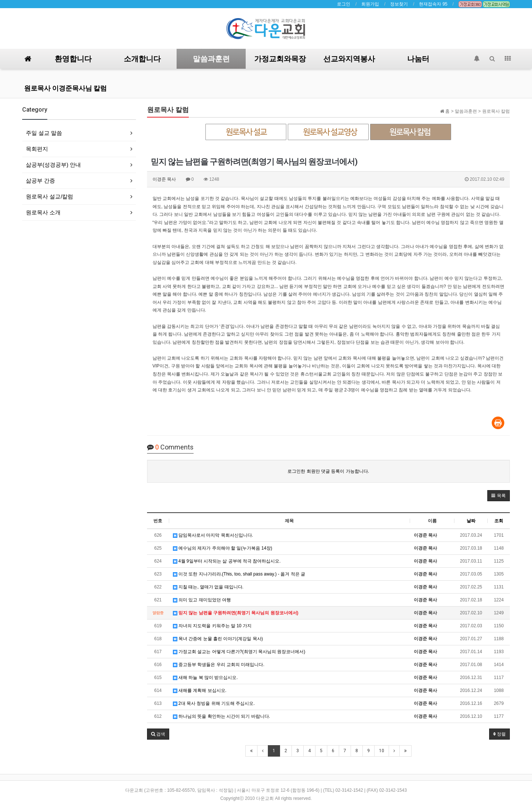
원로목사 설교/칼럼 (50, 196)
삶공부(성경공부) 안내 (53, 165)
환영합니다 (73, 59)
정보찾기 (399, 4)
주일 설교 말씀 (44, 133)
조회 (499, 521)
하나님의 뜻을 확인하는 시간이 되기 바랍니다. (221, 716)
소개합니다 (142, 59)
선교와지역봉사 (349, 59)
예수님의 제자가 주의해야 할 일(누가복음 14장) (223, 548)
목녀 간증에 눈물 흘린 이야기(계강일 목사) (218, 639)
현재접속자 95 (433, 4)
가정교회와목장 (280, 59)
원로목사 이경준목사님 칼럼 (65, 88)
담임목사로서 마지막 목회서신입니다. (213, 535)
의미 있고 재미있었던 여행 (202, 600)
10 (382, 751)
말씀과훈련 (211, 59)
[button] (499, 496)
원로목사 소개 (43, 212)
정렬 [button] (499, 734)
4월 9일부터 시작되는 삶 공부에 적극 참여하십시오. (227, 561)
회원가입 (370, 4)
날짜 (471, 521)
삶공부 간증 (40, 181)
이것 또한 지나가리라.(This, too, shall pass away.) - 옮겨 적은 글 (239, 574)
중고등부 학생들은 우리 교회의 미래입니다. (219, 665)
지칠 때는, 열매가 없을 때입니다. (208, 587)
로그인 (344, 4)
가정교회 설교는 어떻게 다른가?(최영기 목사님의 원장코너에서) (239, 652)
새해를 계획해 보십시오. (200, 690)
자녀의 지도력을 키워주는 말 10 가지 (212, 626)
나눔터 (418, 59)
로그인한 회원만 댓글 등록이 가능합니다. (328, 471)
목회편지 (37, 149)
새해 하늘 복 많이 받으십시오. (205, 678)
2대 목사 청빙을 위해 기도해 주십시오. (214, 703)
